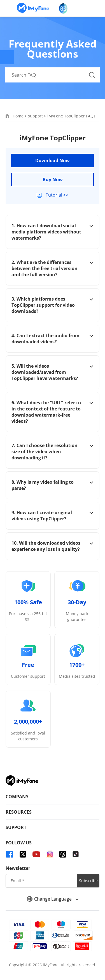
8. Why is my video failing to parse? (53, 485)
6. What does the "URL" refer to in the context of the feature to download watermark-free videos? (53, 412)
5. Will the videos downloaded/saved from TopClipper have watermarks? (53, 372)
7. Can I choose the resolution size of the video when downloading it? (53, 452)
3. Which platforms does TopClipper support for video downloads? (53, 305)
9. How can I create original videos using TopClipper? (53, 516)
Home (18, 116)
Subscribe (88, 881)
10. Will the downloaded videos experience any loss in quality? (53, 546)
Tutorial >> (56, 195)
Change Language (53, 899)
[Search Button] (92, 75)
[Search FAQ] (53, 75)
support (35, 116)
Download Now (53, 160)
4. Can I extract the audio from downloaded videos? (53, 339)
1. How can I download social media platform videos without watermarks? (53, 232)
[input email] (41, 881)
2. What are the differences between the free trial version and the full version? (53, 268)
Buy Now (53, 180)
